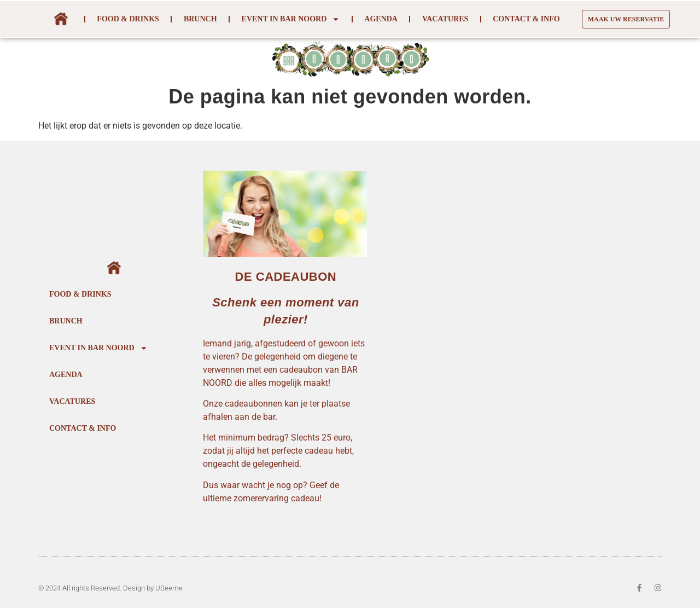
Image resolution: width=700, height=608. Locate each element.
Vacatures (445, 19)
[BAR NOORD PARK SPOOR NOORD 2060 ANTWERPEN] (522, 348)
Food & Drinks (128, 19)
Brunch (200, 19)
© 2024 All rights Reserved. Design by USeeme (110, 588)
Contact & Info (526, 19)
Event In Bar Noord (291, 19)
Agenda (381, 19)
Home (60, 19)
